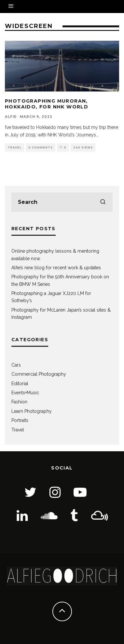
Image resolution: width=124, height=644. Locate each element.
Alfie (11, 117)
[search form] (62, 202)
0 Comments (41, 147)
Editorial (20, 384)
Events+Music (25, 393)
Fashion (19, 402)
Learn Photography (32, 411)
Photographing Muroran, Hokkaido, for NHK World (47, 104)
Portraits (20, 420)
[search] (103, 202)
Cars (16, 365)
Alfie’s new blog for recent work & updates (56, 268)
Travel (14, 147)
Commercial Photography (39, 374)
